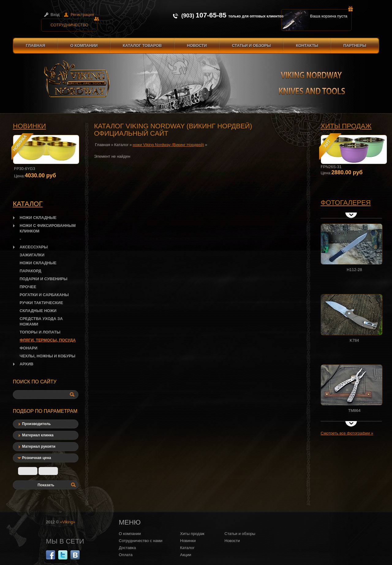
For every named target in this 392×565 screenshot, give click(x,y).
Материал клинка (38, 435)
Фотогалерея (346, 203)
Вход (55, 15)
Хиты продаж (346, 126)
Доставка (127, 548)
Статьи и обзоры (251, 45)
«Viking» (68, 522)
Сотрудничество (74, 23)
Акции (186, 555)
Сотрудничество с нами (141, 541)
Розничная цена (37, 458)
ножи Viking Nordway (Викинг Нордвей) (168, 145)
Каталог (121, 145)
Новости (197, 45)
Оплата (126, 555)
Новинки (29, 126)
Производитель (36, 424)
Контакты (307, 45)
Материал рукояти (39, 446)
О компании (84, 45)
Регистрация (82, 15)
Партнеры (355, 45)
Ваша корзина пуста (331, 14)
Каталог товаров (142, 45)
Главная (35, 45)
